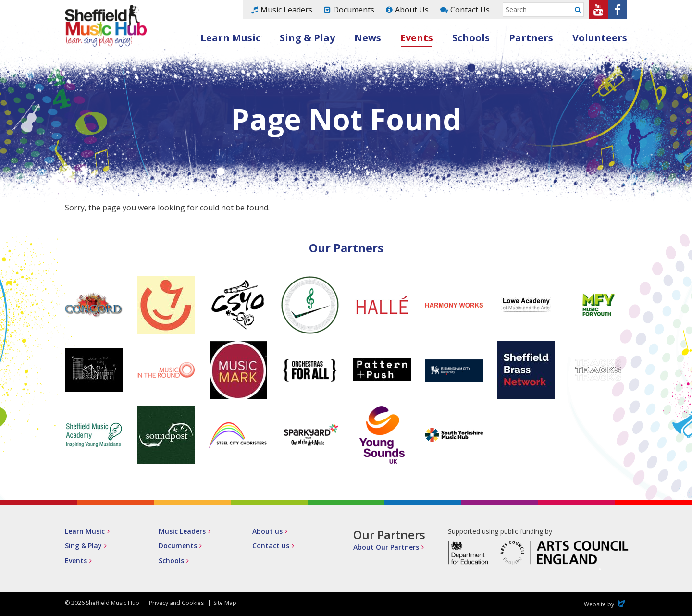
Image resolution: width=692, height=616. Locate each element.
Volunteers (600, 38)
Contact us (271, 546)
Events (417, 38)
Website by (605, 604)
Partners (531, 38)
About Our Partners (386, 547)
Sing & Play (307, 38)
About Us (412, 10)
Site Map (225, 603)
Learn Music (230, 38)
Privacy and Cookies (176, 603)
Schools (471, 38)
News (368, 38)
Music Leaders (286, 10)
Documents (354, 10)
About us (267, 531)
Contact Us (470, 10)
